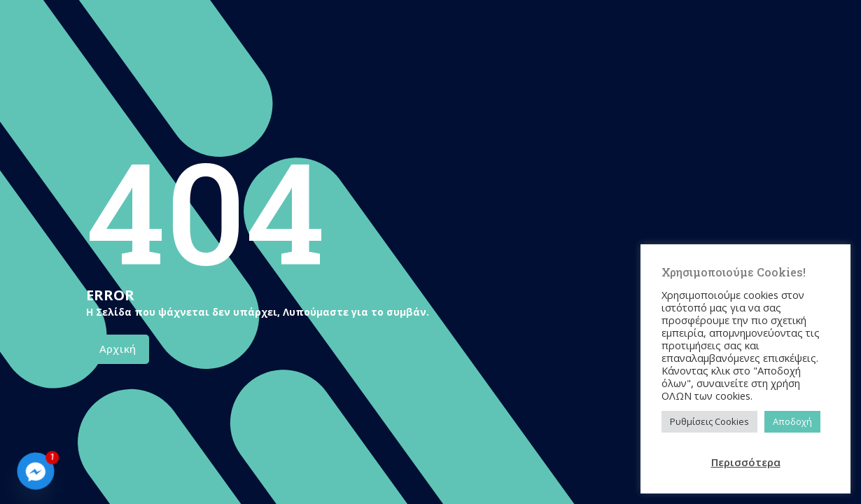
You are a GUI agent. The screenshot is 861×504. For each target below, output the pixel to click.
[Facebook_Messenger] (36, 471)
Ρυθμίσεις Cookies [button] (709, 421)
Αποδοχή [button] (792, 421)
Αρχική (118, 349)
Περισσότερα (746, 462)
